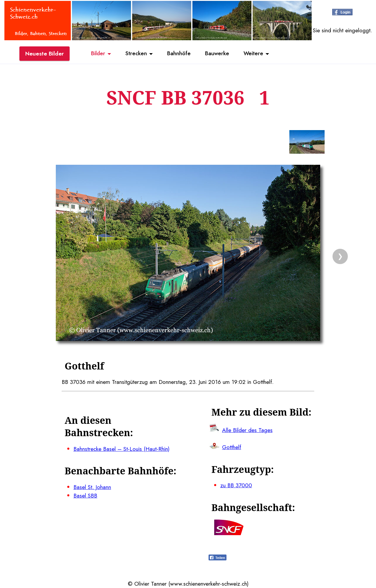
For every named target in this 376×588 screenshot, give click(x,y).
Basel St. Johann (92, 487)
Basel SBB (85, 495)
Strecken (136, 54)
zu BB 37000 (236, 485)
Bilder (97, 54)
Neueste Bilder (45, 54)
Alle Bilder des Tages (247, 430)
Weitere (254, 54)
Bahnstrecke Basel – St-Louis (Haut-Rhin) (121, 449)
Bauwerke (218, 54)
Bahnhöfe (179, 54)
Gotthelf (232, 447)
